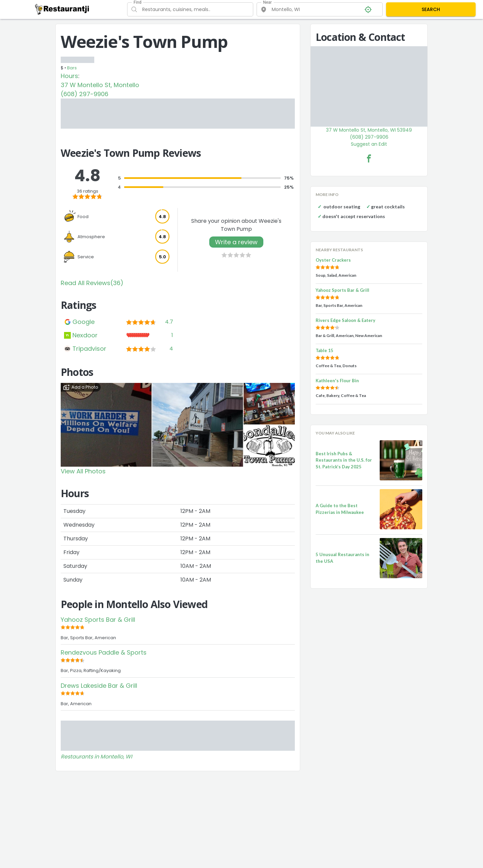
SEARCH (431, 9)
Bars (72, 68)
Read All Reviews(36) (92, 283)
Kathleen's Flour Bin (337, 381)
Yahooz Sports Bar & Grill (98, 620)
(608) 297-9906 (85, 94)
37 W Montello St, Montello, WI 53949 (369, 130)
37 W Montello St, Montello (100, 85)
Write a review (236, 242)
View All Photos (83, 471)
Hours (69, 76)
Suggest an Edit (369, 144)
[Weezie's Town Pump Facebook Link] (369, 158)
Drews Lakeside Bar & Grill (99, 686)
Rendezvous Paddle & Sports (104, 652)
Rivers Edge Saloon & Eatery (345, 320)
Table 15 (325, 350)
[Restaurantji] (62, 9)
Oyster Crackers (333, 260)
